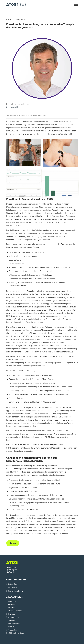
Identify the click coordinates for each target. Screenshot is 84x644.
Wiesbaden (12, 630)
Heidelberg (12, 601)
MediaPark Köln (14, 624)
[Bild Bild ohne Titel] (25, 154)
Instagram (13, 570)
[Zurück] (13, 543)
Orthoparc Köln (14, 617)
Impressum (12, 588)
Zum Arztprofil (12, 107)
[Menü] (75, 4)
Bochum (11, 627)
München (12, 608)
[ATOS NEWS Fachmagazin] (35, 4)
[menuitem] (75, 4)
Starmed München (15, 611)
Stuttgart (11, 620)
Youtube (12, 572)
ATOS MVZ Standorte (16, 633)
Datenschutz (13, 584)
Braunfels (12, 605)
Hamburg (12, 614)
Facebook (13, 567)
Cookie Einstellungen (16, 591)
